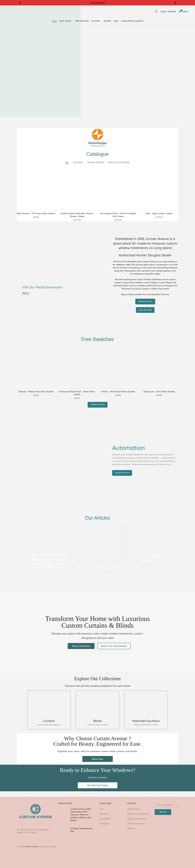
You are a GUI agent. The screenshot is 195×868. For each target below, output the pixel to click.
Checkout (104, 814)
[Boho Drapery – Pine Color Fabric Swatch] (36, 189)
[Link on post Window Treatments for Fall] (98, 548)
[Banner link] (63, 266)
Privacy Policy (133, 809)
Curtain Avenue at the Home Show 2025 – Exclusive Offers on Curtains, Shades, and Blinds (47, 561)
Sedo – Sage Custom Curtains (159, 213)
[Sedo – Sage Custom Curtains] (159, 189)
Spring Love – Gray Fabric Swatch (159, 392)
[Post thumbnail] (63, 815)
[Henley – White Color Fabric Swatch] (118, 367)
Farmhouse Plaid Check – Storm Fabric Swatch (77, 393)
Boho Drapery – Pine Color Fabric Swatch (36, 213)
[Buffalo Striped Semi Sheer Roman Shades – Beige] (77, 189)
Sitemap (131, 828)
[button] (20, 3)
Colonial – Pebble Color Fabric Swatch (36, 392)
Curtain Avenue (31, 847)
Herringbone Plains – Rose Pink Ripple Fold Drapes (118, 215)
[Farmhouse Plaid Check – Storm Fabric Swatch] (77, 367)
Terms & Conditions (136, 824)
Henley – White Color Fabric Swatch (118, 392)
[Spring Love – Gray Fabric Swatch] (159, 367)
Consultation (105, 819)
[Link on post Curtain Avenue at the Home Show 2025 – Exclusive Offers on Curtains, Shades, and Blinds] (47, 548)
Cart (101, 809)
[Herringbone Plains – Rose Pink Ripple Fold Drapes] (118, 189)
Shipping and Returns (137, 819)
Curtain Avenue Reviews (138, 814)
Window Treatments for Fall (97, 568)
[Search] (156, 12)
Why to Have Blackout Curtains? (148, 559)
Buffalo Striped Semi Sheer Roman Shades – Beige (77, 215)
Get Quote (104, 824)
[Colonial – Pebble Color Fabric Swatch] (36, 367)
